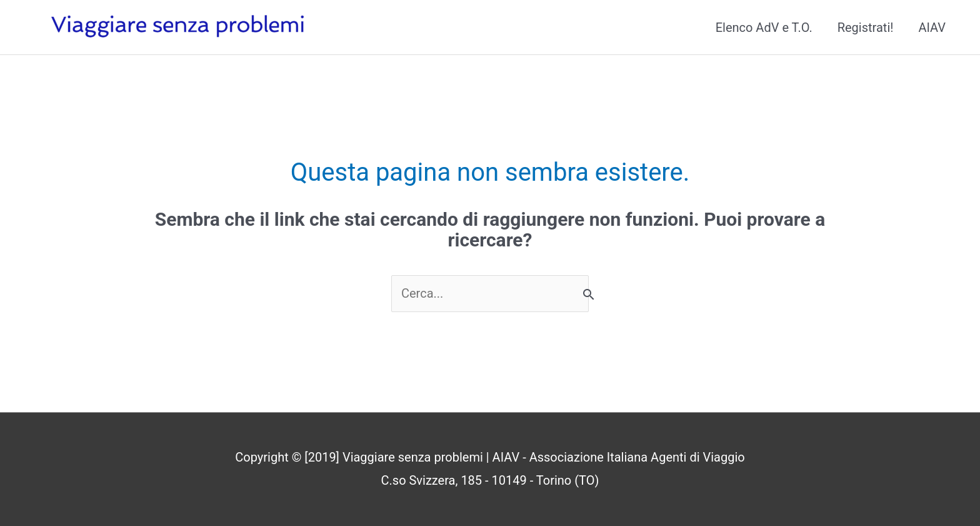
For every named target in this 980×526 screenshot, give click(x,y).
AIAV (932, 28)
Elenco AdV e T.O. (764, 28)
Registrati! (866, 28)
